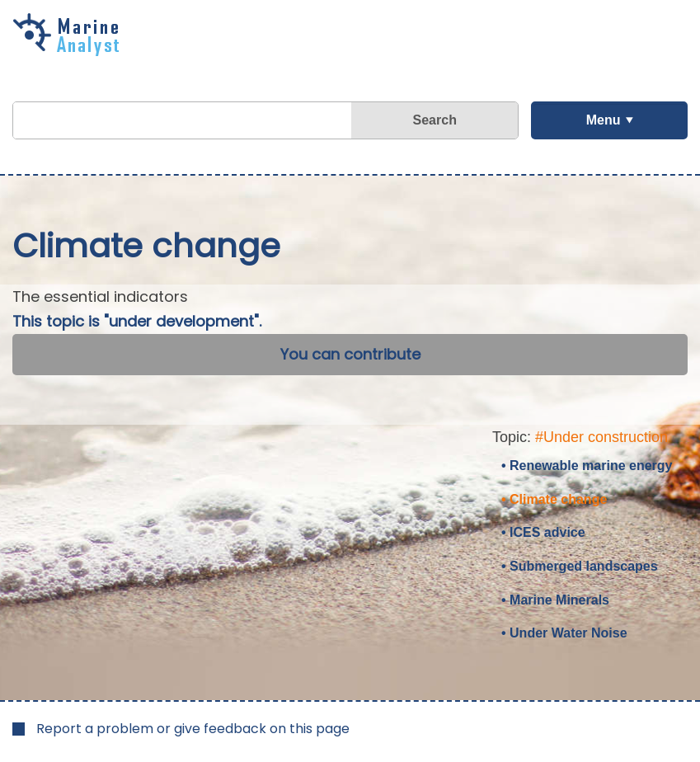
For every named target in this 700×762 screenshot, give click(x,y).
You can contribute (350, 354)
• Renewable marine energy (587, 466)
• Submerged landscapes (580, 566)
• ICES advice (543, 532)
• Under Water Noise (564, 633)
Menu (604, 120)
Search (435, 120)
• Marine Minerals (555, 600)
